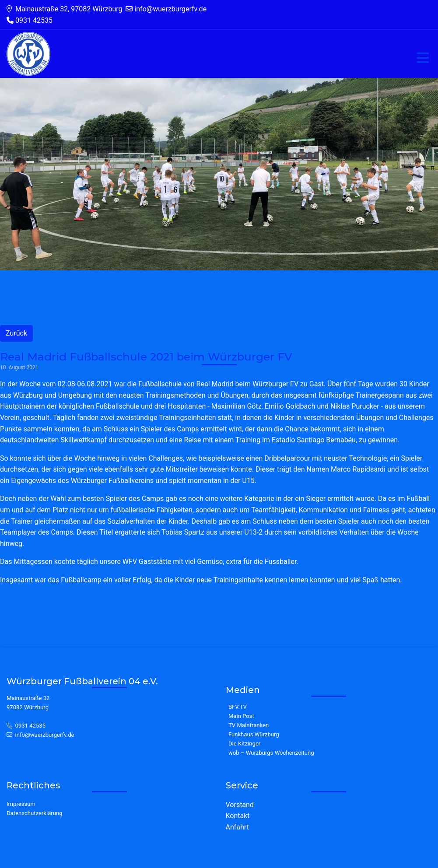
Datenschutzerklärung (35, 813)
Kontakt (238, 816)
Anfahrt (237, 827)
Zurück (16, 333)
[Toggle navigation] (423, 58)
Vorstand (240, 805)
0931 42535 (31, 726)
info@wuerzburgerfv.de (45, 735)
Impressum (21, 804)
